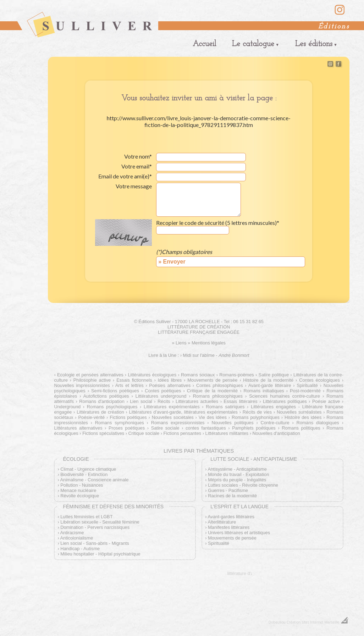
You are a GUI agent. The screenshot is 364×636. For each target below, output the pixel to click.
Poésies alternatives (170, 385)
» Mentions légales (207, 343)
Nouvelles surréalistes (299, 412)
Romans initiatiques (264, 391)
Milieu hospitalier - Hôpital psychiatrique (100, 554)
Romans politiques (301, 428)
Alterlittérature (222, 522)
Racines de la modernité (232, 496)
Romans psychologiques (112, 407)
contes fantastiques (206, 428)
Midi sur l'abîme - (216, 355)
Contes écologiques (319, 380)
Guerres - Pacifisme (228, 490)
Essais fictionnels (134, 380)
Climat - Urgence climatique (88, 469)
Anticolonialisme (77, 538)
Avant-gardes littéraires (231, 517)
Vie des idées (213, 417)
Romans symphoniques (120, 423)
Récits (164, 401)
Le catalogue (253, 44)
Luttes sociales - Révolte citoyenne (243, 485)
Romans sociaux (198, 375)
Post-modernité (305, 391)
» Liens (179, 343)
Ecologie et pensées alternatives (90, 375)
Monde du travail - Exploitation (238, 474)
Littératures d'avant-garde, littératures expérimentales (183, 412)
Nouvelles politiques (232, 423)
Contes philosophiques (220, 385)
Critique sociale (144, 433)
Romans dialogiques (318, 423)
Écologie (76, 459)
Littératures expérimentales (172, 407)
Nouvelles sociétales (173, 417)
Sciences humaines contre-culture (285, 396)
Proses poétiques (127, 428)
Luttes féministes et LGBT (86, 517)
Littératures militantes (227, 433)
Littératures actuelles (197, 401)
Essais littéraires (240, 401)
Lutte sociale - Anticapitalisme (254, 459)
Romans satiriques (225, 407)
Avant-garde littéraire (270, 385)
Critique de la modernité (212, 391)
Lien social (141, 401)
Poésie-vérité (92, 417)
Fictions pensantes (182, 433)
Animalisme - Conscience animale (95, 480)
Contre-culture (275, 423)
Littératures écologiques (152, 375)
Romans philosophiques (218, 396)
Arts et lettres (129, 385)
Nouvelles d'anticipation (276, 433)
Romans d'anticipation (102, 401)
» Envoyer (172, 262)
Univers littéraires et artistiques (239, 533)
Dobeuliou (277, 622)
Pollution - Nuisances (82, 485)
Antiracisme (72, 533)
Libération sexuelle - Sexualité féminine (100, 522)
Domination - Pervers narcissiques (95, 527)
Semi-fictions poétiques (115, 391)
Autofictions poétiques (106, 396)
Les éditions (314, 44)
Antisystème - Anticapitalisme (237, 469)
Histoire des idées (303, 417)
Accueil (204, 44)
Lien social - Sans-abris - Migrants (95, 543)
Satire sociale (165, 428)
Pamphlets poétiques (254, 428)
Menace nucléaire (78, 490)
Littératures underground (161, 396)
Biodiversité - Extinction (84, 474)
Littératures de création (100, 412)
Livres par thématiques (199, 451)
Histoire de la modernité (268, 380)
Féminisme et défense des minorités (113, 507)
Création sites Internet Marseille (313, 622)
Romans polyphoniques (256, 417)
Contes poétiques (163, 391)
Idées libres (170, 380)
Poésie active (326, 401)
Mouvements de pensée (212, 380)
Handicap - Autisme (80, 549)
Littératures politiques (285, 401)
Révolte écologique (80, 496)
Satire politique (274, 375)
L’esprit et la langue (239, 507)
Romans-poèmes (236, 375)
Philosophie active (92, 380)
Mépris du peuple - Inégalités (237, 480)
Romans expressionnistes (178, 423)
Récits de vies (257, 412)
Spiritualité (307, 385)
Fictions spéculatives (103, 433)
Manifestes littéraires (229, 527)
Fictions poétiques (128, 417)
